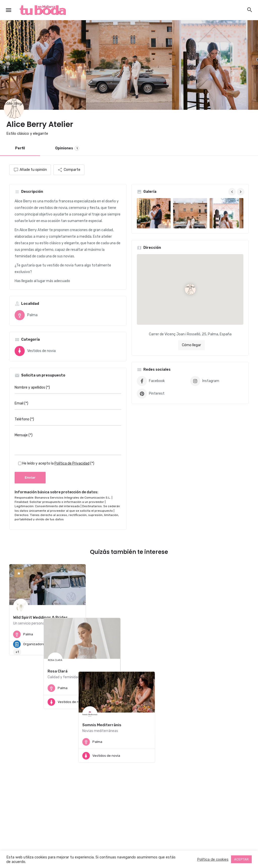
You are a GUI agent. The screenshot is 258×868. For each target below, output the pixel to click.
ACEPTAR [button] (241, 859)
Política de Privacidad (72, 463)
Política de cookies (213, 859)
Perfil (20, 148)
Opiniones (67, 148)
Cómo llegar (191, 345)
